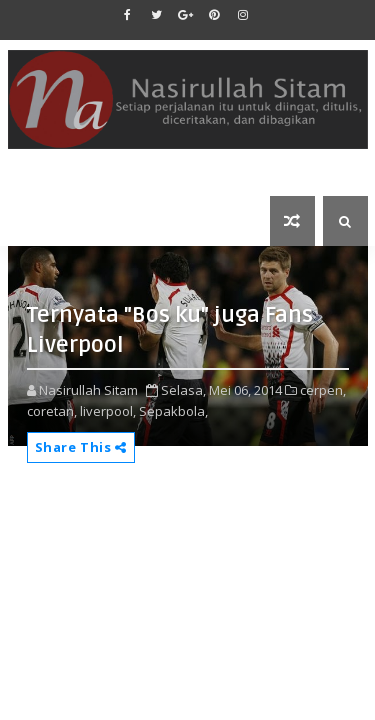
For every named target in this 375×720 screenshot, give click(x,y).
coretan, (52, 411)
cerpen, (323, 390)
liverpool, (108, 411)
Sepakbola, (173, 411)
